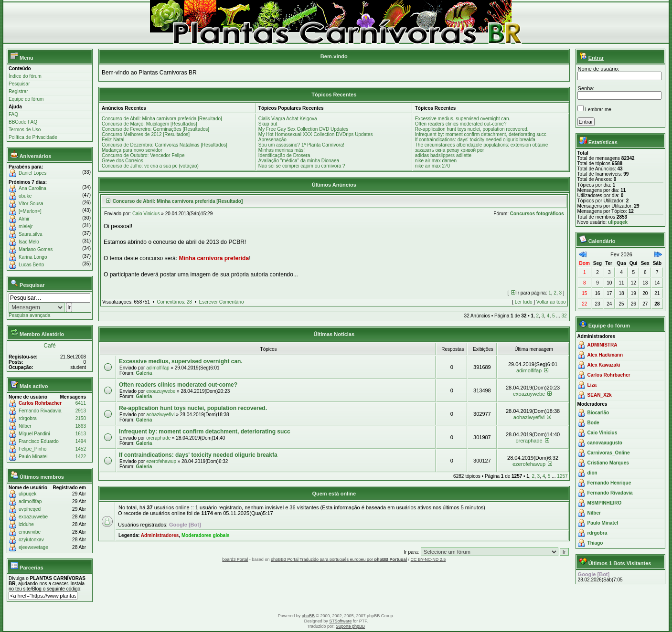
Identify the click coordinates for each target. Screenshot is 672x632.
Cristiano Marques (608, 463)
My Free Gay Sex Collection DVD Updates (303, 129)
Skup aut (268, 124)
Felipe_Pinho (32, 449)
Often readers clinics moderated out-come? (461, 124)
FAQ (13, 114)
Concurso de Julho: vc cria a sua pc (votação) (150, 166)
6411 (81, 403)
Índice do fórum (25, 76)
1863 (81, 426)
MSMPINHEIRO (605, 503)
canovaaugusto (605, 443)
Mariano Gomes (36, 249)
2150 (81, 418)
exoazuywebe (33, 517)
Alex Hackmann (605, 355)
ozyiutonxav (31, 540)
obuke (25, 196)
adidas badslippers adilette (443, 155)
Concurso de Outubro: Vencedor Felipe (143, 155)
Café (49, 346)
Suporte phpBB (350, 626)
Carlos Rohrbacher (40, 403)
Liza (592, 385)
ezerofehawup (161, 461)
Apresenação (272, 140)
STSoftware (340, 621)
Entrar (596, 58)
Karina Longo (33, 257)
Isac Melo (29, 242)
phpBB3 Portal (285, 559)
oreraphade (158, 438)
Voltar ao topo (551, 302)
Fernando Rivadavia (40, 411)
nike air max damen (436, 161)
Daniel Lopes (32, 173)
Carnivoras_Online (609, 453)
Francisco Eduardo (39, 441)
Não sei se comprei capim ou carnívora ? (302, 166)
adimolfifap (30, 501)
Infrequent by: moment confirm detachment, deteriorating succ (481, 134)
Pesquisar (19, 84)
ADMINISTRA (603, 345)
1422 (81, 457)
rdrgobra (28, 418)
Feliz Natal (113, 140)
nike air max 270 (432, 166)
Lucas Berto (31, 265)
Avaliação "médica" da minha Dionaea (299, 161)
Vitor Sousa (31, 204)
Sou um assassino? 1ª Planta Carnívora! (301, 145)
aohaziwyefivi (160, 415)
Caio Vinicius (146, 214)
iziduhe (26, 524)
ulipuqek (27, 494)
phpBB (308, 616)
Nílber (25, 426)
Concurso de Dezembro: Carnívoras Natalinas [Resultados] (165, 145)
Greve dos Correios (123, 161)
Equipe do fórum (26, 99)
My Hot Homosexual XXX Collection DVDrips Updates (316, 134)
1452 (81, 449)
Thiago (595, 543)
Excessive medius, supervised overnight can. (463, 119)
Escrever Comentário (222, 302)
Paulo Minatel (33, 457)
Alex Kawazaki (604, 365)
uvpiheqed (30, 509)
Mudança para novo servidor (132, 150)
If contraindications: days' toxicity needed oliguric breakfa (475, 140)
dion (592, 473)
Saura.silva (30, 234)
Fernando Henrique (609, 483)
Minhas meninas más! (282, 150)
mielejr (26, 226)
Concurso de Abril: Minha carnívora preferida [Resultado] (162, 119)
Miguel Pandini (34, 434)
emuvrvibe (30, 532)
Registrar (18, 91)
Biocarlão (598, 413)
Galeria (144, 373)
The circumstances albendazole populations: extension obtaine (482, 145)
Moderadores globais (206, 535)
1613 (81, 434)
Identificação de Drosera (284, 155)
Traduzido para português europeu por (353, 559)
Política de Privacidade (33, 137)
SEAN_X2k (600, 395)
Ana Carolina (32, 188)
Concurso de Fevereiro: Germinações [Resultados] (155, 129)
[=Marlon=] (30, 211)
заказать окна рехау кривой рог (450, 150)
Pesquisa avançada (29, 315)
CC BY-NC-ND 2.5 (428, 559)
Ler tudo (524, 302)
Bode (593, 423)
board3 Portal (235, 559)
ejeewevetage (33, 547)
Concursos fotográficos (537, 214)
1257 (562, 476)
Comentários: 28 (175, 302)
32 (564, 316)
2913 (81, 411)
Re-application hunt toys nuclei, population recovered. (472, 129)
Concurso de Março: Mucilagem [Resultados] (149, 124)
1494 (81, 441)
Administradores (160, 535)
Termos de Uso (25, 130)
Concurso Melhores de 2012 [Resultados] (146, 134)
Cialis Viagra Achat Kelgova (288, 119)
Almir (24, 219)
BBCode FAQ (23, 122)
